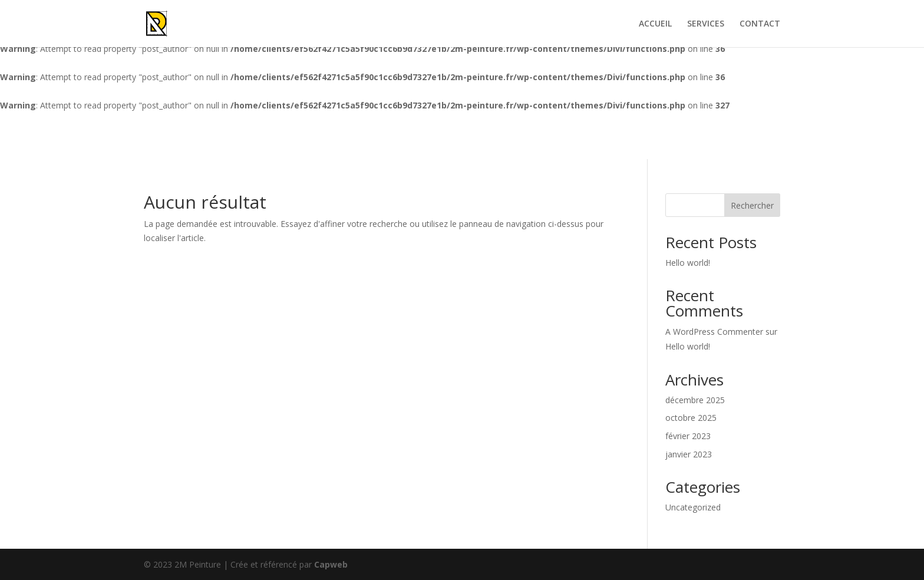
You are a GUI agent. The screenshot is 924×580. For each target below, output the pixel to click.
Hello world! (688, 263)
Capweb (331, 564)
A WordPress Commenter (714, 332)
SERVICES (706, 24)
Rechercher (752, 205)
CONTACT (760, 24)
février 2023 (688, 436)
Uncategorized (693, 507)
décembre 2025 (695, 400)
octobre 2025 (691, 418)
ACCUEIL (655, 24)
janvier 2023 (689, 454)
